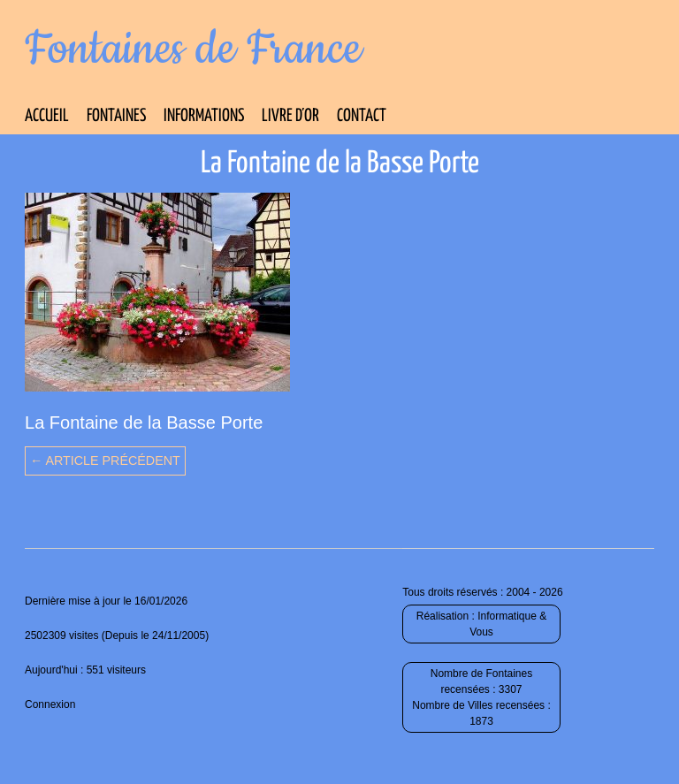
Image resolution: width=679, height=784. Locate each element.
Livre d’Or (290, 116)
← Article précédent (105, 461)
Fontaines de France (193, 49)
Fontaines (116, 116)
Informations (204, 116)
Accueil (47, 116)
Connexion (50, 704)
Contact (362, 116)
